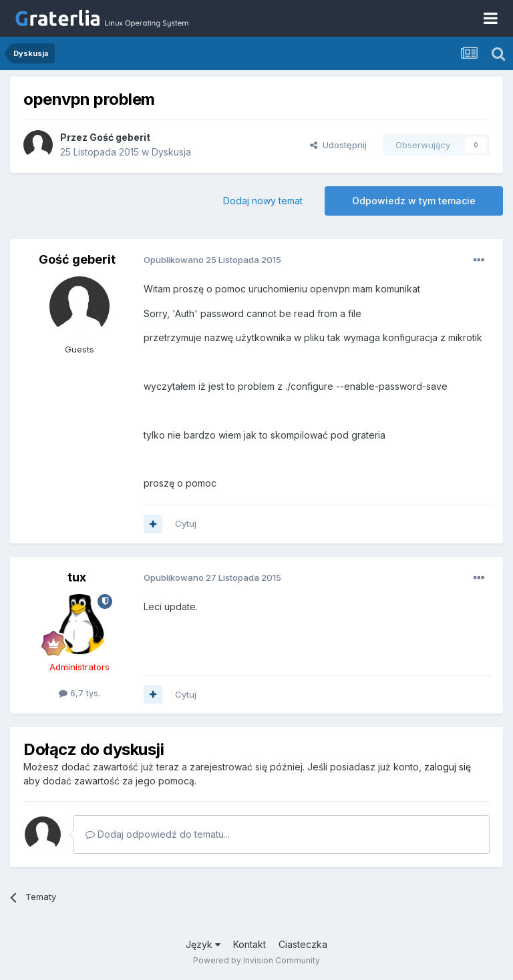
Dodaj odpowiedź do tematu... (158, 834)
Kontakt (249, 944)
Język (203, 944)
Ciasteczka (303, 944)
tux (77, 577)
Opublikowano (212, 260)
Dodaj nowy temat (263, 201)
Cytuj (186, 523)
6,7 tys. (79, 693)
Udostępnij (338, 145)
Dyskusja (171, 152)
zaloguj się (448, 767)
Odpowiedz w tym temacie (414, 201)
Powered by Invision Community (256, 960)
